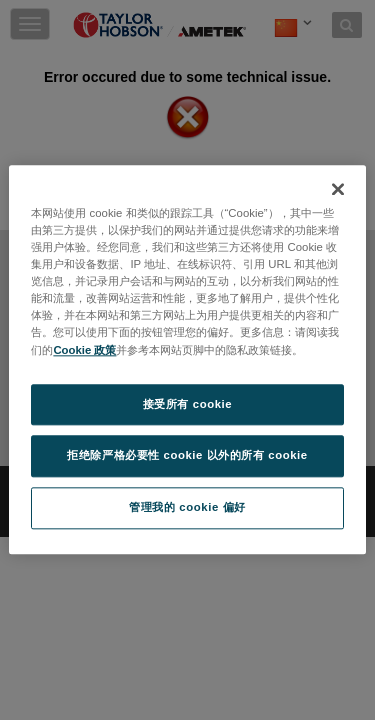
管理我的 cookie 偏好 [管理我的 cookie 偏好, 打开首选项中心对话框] (187, 508)
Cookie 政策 (84, 350)
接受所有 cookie (187, 404)
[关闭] (338, 189)
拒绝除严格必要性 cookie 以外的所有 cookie (187, 456)
